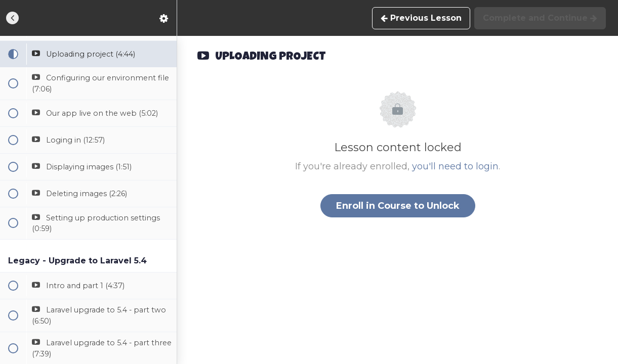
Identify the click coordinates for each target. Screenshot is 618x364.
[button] (13, 18)
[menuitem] (164, 18)
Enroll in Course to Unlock (398, 206)
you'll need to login (455, 166)
